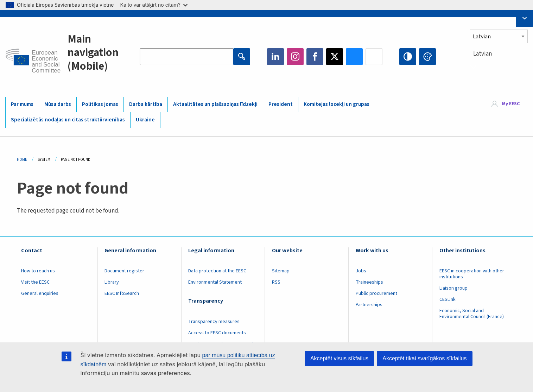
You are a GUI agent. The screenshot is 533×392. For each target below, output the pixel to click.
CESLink (448, 299)
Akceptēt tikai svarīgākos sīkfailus (424, 358)
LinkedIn (275, 57)
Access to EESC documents (217, 333)
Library (112, 282)
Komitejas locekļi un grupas (337, 104)
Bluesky (354, 57)
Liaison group (453, 288)
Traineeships (369, 282)
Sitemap (281, 271)
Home (22, 160)
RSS (276, 282)
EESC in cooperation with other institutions (472, 274)
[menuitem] (506, 104)
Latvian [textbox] (483, 54)
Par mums (22, 104)
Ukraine (145, 120)
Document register (124, 271)
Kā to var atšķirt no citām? (154, 5)
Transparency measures (214, 322)
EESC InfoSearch (122, 293)
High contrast (408, 57)
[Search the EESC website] (186, 57)
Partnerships (369, 305)
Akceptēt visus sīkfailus (339, 358)
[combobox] (499, 67)
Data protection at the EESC (217, 271)
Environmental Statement (215, 282)
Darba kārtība (146, 104)
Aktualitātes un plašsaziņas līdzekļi (215, 104)
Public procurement (376, 293)
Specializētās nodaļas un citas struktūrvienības (68, 120)
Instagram (295, 57)
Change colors (427, 57)
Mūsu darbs (58, 104)
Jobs (361, 271)
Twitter (335, 57)
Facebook (315, 57)
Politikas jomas (100, 104)
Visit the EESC (35, 282)
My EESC (511, 104)
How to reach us (38, 271)
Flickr (374, 57)
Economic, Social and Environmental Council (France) (472, 314)
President (281, 104)
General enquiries (40, 293)
